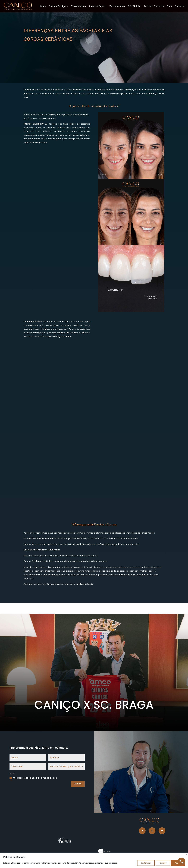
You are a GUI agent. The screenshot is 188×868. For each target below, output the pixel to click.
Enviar (78, 784)
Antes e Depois (98, 6)
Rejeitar (163, 863)
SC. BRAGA (134, 6)
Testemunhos (117, 6)
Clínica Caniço (57, 6)
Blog (170, 6)
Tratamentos (79, 6)
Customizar (146, 863)
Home (43, 6)
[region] (94, 861)
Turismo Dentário (154, 6)
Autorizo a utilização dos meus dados (33, 778)
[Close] (186, 854)
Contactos (181, 6)
